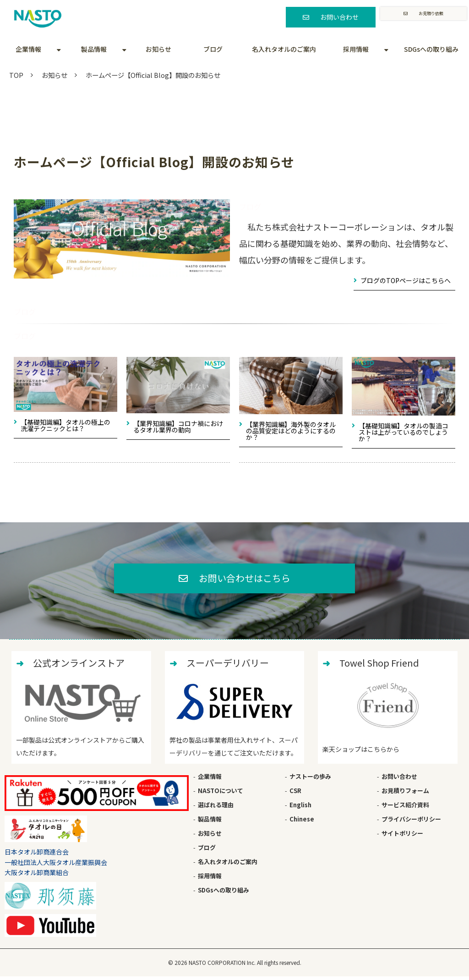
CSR (295, 794)
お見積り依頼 (431, 17)
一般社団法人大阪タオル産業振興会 (56, 865)
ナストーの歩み (310, 780)
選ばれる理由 (216, 808)
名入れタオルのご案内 (284, 49)
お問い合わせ (336, 17)
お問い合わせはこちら (245, 580)
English (300, 808)
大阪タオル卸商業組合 (37, 876)
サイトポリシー (402, 836)
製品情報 (94, 49)
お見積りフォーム (405, 794)
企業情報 (28, 49)
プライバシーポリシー (411, 822)
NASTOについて (221, 794)
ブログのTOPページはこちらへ (406, 280)
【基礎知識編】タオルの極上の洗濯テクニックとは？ (65, 425)
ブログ (213, 49)
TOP (16, 75)
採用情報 (356, 49)
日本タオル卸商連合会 (37, 855)
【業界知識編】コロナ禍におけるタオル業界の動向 (178, 427)
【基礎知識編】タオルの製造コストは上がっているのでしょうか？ (404, 432)
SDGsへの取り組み (431, 49)
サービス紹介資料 (405, 808)
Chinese (302, 822)
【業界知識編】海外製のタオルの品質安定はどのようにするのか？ (291, 431)
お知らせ (158, 49)
